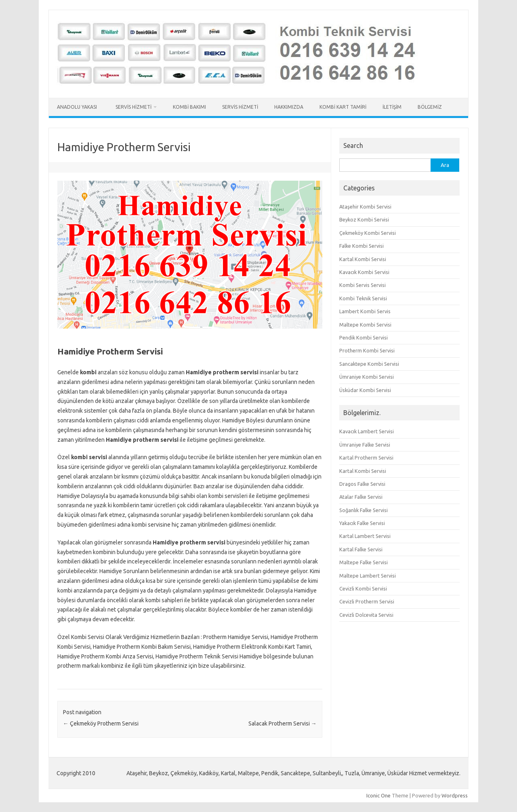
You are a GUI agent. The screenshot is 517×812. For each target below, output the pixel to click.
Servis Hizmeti (133, 107)
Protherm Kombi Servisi (367, 350)
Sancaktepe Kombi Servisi (369, 364)
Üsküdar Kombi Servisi (365, 390)
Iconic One (378, 795)
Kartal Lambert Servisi (365, 536)
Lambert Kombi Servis (365, 311)
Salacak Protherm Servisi (283, 723)
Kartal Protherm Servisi (366, 458)
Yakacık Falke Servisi (362, 523)
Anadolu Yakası (78, 107)
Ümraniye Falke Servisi (365, 445)
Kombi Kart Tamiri (343, 107)
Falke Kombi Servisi (361, 246)
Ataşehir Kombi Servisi (365, 207)
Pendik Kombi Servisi (364, 337)
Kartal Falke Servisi (361, 549)
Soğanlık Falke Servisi (364, 510)
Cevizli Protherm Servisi (367, 601)
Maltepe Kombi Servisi (365, 325)
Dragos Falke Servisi (362, 484)
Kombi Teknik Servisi (363, 298)
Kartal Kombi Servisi (363, 259)
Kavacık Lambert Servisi (367, 431)
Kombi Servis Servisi (363, 285)
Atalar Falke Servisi (361, 497)
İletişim (392, 107)
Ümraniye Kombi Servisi (367, 377)
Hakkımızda (289, 107)
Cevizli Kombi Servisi (363, 588)
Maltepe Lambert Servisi (368, 576)
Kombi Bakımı (189, 107)
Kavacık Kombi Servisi (364, 272)
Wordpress (455, 795)
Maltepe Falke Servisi (364, 562)
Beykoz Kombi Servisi (364, 219)
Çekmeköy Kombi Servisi (368, 233)
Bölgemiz (430, 107)
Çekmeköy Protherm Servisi (101, 723)
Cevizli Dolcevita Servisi (366, 615)
